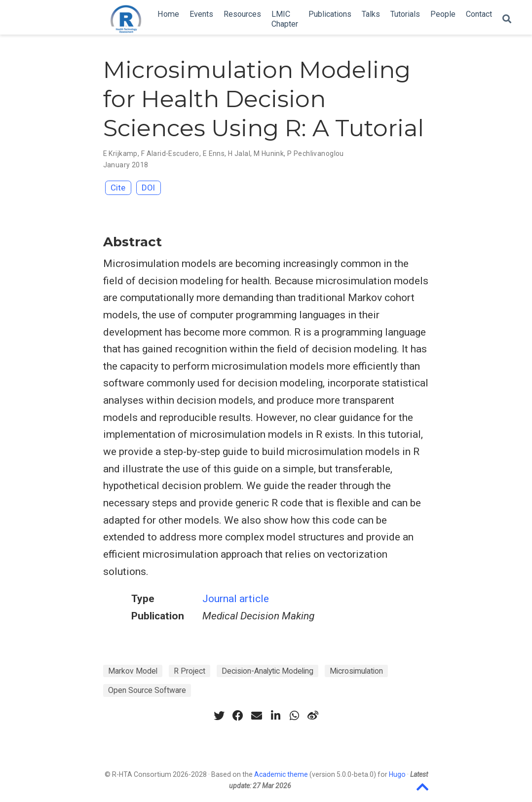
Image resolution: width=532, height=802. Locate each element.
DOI (148, 188)
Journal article (236, 599)
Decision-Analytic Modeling (267, 671)
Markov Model (133, 671)
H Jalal (239, 153)
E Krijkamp (120, 153)
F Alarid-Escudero (170, 153)
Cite (118, 188)
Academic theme (281, 774)
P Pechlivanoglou (316, 153)
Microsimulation (356, 671)
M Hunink (269, 153)
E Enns (214, 153)
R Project (190, 671)
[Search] (507, 19)
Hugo (397, 774)
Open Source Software (147, 690)
